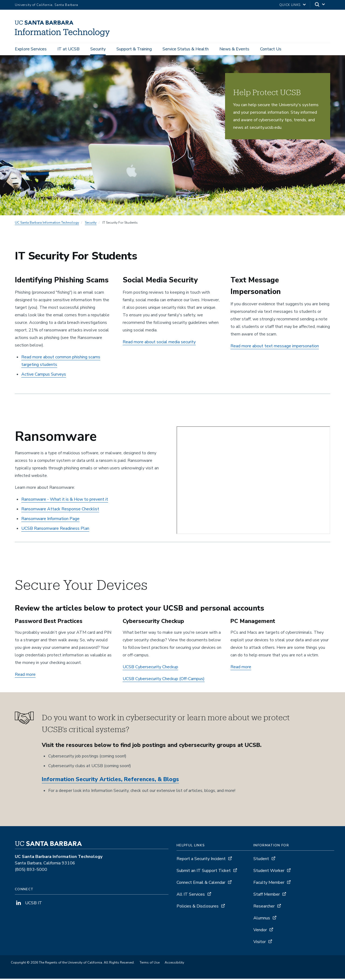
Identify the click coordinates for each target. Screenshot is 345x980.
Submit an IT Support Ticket (204, 872)
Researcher (264, 908)
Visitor (260, 943)
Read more (25, 676)
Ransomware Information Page (50, 520)
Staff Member (267, 896)
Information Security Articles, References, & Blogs (110, 781)
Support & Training (134, 49)
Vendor (260, 931)
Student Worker (269, 872)
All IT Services (191, 896)
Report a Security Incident (201, 860)
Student (261, 860)
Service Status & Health (186, 49)
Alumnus (262, 920)
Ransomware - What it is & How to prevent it (65, 501)
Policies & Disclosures (198, 908)
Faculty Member (269, 884)
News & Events (234, 49)
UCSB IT (28, 905)
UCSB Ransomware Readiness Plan (55, 530)
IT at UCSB (68, 49)
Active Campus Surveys (44, 376)
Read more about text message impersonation (275, 348)
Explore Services (31, 49)
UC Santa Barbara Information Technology (47, 224)
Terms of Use (150, 964)
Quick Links (290, 5)
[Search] (320, 5)
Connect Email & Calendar (201, 884)
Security (98, 49)
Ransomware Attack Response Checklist (60, 511)
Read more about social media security (159, 344)
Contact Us (271, 49)
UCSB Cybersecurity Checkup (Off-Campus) (164, 680)
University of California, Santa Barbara (46, 5)
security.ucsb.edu (265, 129)
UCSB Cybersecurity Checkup (150, 669)
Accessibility (174, 964)
